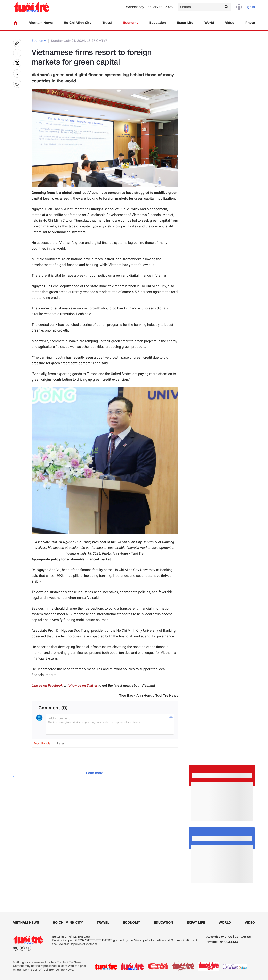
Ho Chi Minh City (78, 23)
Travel (107, 23)
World (209, 23)
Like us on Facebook (47, 686)
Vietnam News (41, 23)
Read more (95, 773)
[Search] (204, 7)
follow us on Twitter (82, 686)
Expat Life (185, 23)
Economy (131, 23)
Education (158, 23)
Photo (250, 23)
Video (230, 23)
